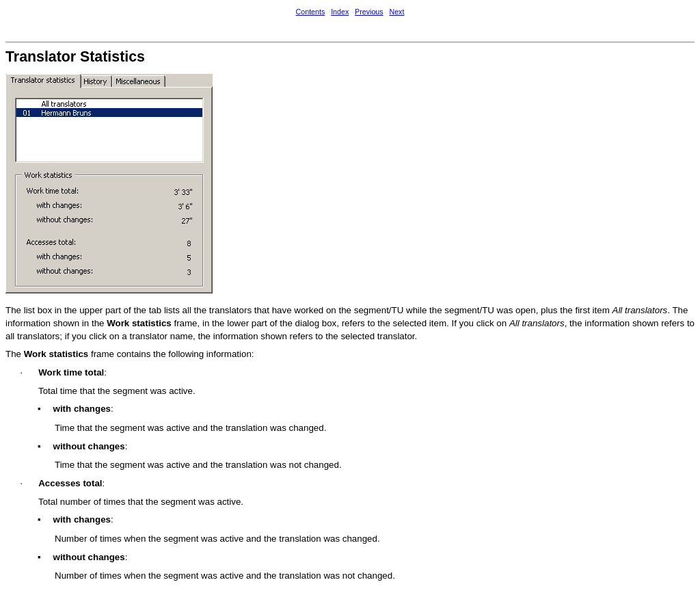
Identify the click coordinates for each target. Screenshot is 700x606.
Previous (369, 12)
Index (340, 12)
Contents (311, 12)
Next (396, 12)
